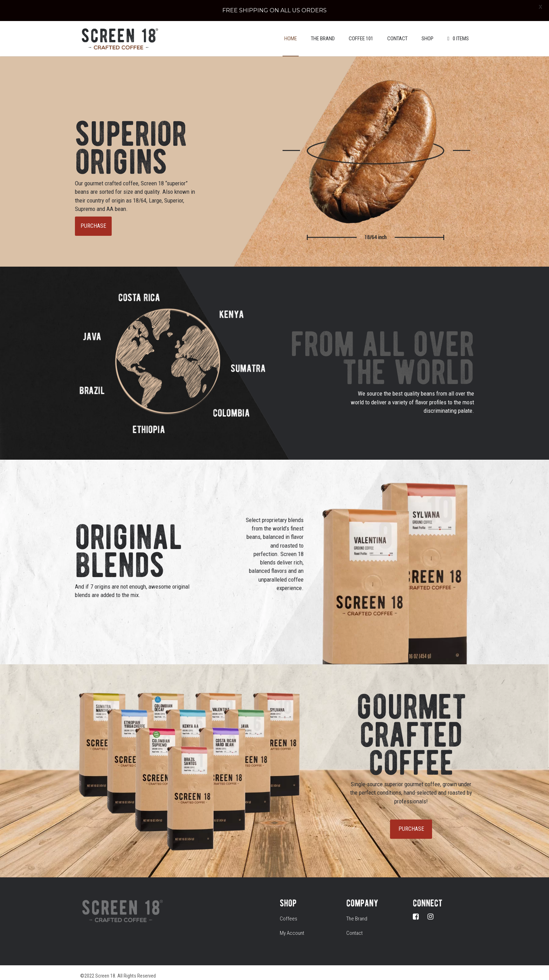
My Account (292, 926)
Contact (397, 32)
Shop (428, 32)
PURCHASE (93, 219)
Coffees (289, 911)
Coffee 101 (361, 32)
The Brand (323, 32)
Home (291, 32)
